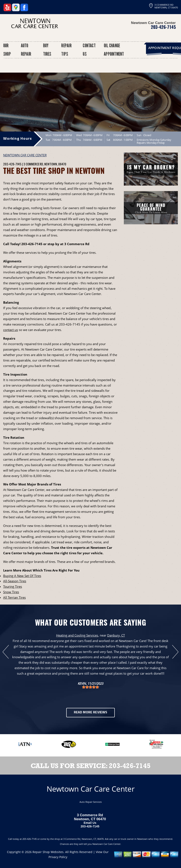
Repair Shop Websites (48, 852)
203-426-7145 (163, 27)
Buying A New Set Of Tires (22, 576)
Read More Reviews (91, 712)
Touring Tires (13, 586)
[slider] (90, 687)
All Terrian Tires (14, 597)
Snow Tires (11, 592)
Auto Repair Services (91, 802)
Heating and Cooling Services (77, 635)
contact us (11, 330)
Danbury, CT (116, 635)
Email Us (90, 823)
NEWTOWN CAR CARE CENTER (25, 155)
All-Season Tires (15, 581)
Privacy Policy (58, 857)
